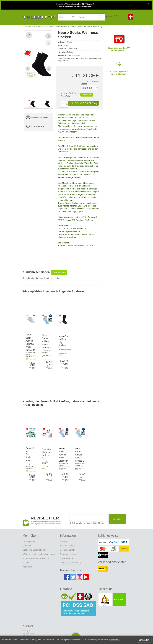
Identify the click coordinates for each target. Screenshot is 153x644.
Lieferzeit (27, 546)
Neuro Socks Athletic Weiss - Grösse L (80, 455)
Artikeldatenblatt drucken (40, 117)
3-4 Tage (69, 42)
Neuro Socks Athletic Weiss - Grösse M (47, 341)
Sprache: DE (111, 16)
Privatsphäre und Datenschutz (36, 558)
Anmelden (117, 520)
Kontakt (26, 563)
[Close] (149, 3)
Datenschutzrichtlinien (95, 523)
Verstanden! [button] (144, 640)
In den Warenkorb (86, 103)
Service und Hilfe (68, 550)
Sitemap (64, 541)
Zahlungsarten (29, 541)
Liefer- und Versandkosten (34, 550)
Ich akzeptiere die (87, 523)
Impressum (28, 567)
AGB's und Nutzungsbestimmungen (39, 554)
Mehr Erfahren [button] (114, 640)
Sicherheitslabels (68, 546)
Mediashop (76, 55)
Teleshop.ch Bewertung (71, 563)
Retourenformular (68, 554)
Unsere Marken (67, 558)
